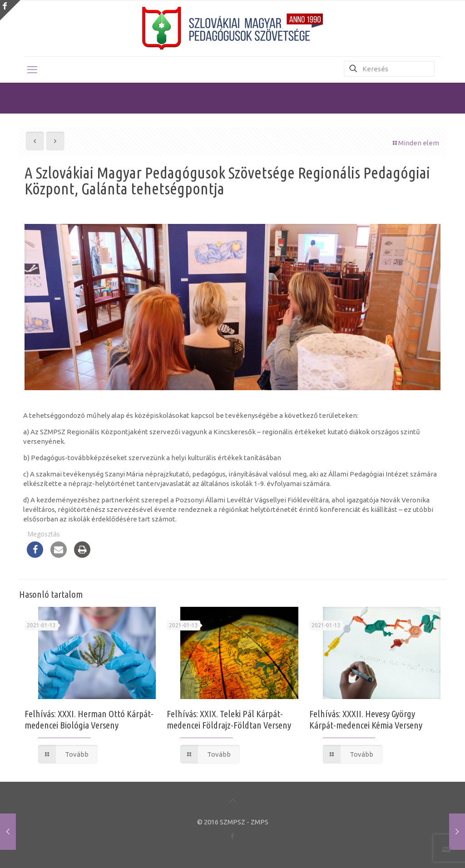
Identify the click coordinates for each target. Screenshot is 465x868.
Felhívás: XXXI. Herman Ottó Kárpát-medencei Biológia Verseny (89, 719)
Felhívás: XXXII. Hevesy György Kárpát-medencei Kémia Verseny (366, 719)
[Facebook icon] (233, 836)
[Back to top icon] (232, 801)
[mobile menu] (32, 69)
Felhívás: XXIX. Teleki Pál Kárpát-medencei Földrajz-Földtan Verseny (229, 719)
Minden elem (415, 143)
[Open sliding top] (10, 10)
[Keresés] (389, 69)
